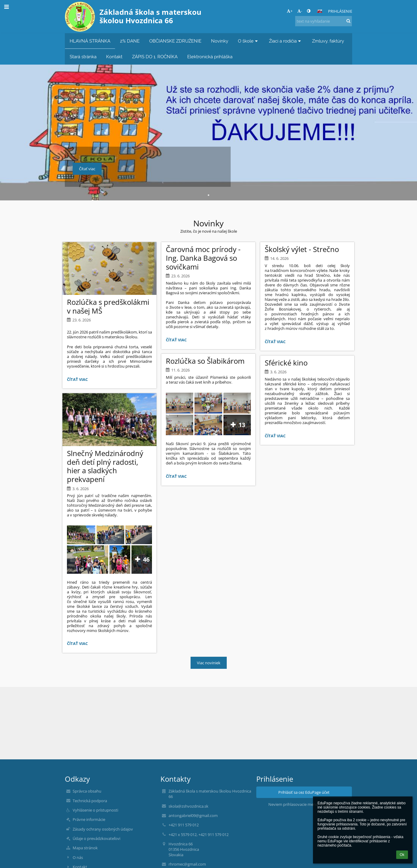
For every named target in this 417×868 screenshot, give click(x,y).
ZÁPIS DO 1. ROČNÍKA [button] (155, 57)
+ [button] (290, 11)
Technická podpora (90, 801)
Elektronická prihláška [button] (210, 57)
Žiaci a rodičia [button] (286, 41)
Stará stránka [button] (83, 57)
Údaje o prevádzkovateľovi (96, 838)
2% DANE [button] (130, 41)
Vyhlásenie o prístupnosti (95, 810)
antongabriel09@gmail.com (193, 815)
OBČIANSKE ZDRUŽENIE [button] (175, 41)
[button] (320, 11)
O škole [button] (249, 41)
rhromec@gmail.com (187, 864)
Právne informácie (89, 819)
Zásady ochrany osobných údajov (103, 829)
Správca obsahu (87, 791)
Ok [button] (402, 855)
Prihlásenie (340, 11)
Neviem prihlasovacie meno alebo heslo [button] (304, 804)
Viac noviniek (209, 663)
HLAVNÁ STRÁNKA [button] (90, 41)
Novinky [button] (220, 41)
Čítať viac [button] (87, 169)
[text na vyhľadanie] (324, 21)
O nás (78, 857)
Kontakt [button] (114, 57)
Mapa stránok (85, 848)
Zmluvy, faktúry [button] (328, 41)
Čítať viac (79, 380)
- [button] (300, 11)
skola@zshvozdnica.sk (188, 806)
